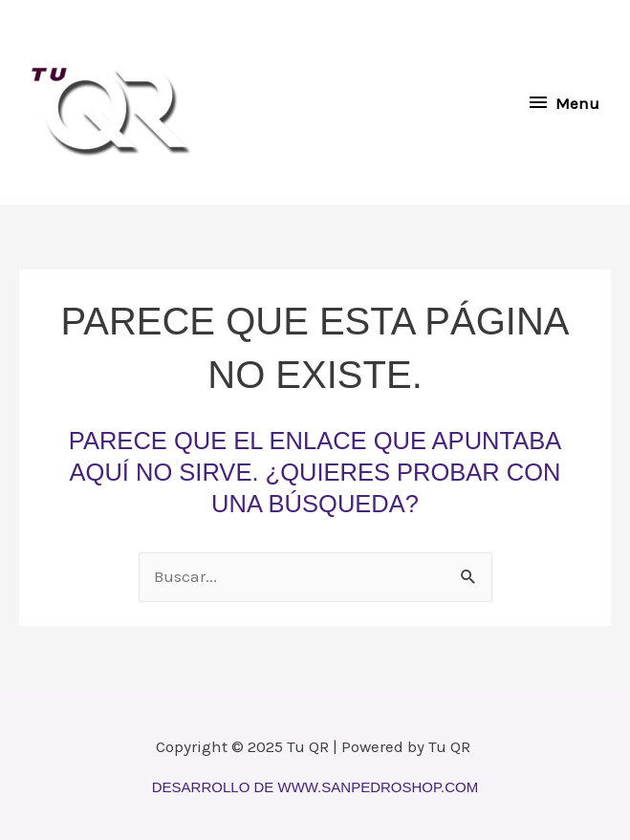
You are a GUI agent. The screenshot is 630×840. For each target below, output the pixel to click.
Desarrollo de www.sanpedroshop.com (315, 787)
